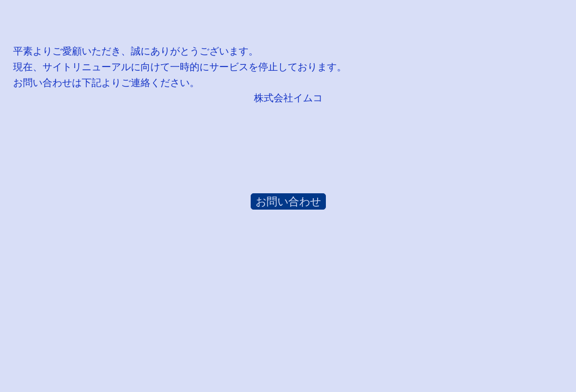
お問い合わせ (288, 201)
